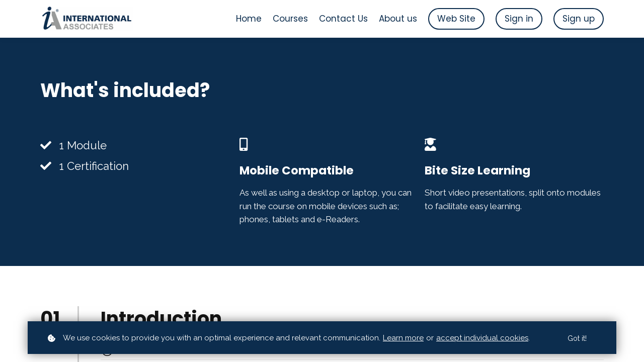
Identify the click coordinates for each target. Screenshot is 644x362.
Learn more (403, 338)
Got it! (577, 338)
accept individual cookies (482, 338)
